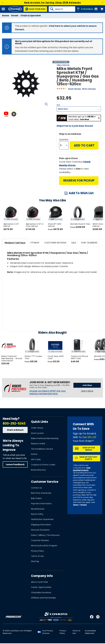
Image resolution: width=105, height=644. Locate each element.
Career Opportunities (41, 587)
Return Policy (37, 514)
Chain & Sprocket (31, 16)
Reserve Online (38, 444)
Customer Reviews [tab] (55, 243)
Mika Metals (63, 65)
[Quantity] (64, 145)
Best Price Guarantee (41, 493)
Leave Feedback (15, 464)
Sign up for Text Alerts (88, 458)
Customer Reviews (40, 540)
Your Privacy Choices (48, 632)
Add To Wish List (81, 193)
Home (5, 16)
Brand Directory (38, 470)
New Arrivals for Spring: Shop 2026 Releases (53, 3)
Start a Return (15, 430)
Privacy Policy (37, 551)
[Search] (62, 9)
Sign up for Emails (89, 449)
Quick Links (40, 422)
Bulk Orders (36, 498)
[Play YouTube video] (52, 298)
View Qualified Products (82, 469)
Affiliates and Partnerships (43, 598)
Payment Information (41, 504)
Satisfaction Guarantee (42, 519)
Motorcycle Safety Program (44, 546)
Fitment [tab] (35, 243)
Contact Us (36, 488)
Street (15, 16)
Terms (76, 505)
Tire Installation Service (42, 449)
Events (34, 454)
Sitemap (35, 561)
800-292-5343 (14, 424)
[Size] (79, 109)
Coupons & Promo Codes (43, 465)
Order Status (37, 428)
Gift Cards (36, 459)
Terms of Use (37, 556)
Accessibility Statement (90, 632)
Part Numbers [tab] (89, 243)
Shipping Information (41, 525)
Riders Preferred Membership (45, 438)
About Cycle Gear (40, 582)
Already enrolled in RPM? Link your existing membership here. (48, 392)
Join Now (87, 385)
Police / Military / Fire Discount (45, 535)
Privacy (83, 505)
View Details (35, 141)
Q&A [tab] (74, 243)
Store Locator (37, 433)
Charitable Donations (41, 593)
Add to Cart (84, 145)
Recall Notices (38, 509)
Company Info (42, 576)
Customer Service (45, 482)
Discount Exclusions (40, 530)
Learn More (87, 391)
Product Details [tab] (15, 243)
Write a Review (89, 89)
